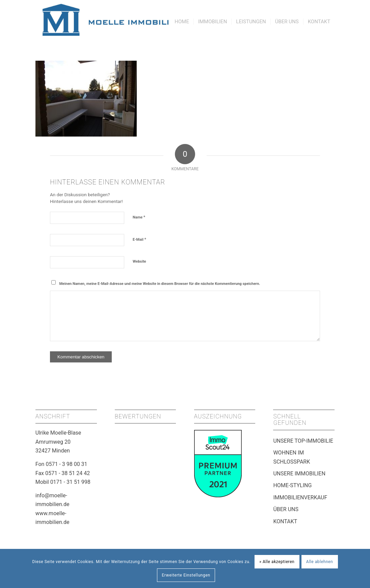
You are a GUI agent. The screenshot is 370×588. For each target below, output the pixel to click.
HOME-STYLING (292, 485)
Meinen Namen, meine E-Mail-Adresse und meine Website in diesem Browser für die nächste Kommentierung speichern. (160, 284)
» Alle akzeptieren (277, 562)
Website (139, 261)
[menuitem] (182, 20)
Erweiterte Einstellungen (186, 575)
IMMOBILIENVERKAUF (300, 497)
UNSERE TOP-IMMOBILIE (303, 441)
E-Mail (139, 239)
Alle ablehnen (320, 562)
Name (139, 217)
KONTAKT (285, 521)
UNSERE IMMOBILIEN (299, 474)
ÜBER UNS (286, 509)
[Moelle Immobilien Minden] (128, 20)
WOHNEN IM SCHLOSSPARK (292, 457)
